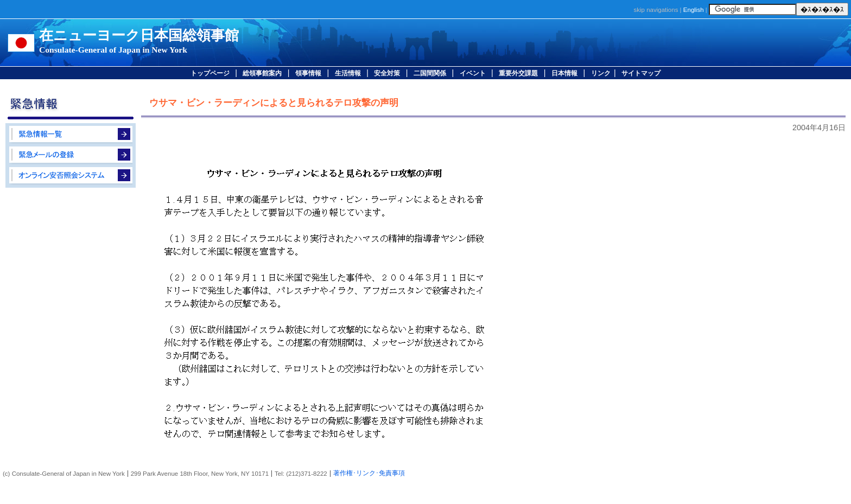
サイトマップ (641, 73)
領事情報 (308, 73)
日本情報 (564, 73)
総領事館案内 (262, 73)
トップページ (210, 73)
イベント (473, 73)
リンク (601, 73)
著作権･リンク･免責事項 (369, 473)
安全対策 (387, 73)
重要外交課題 (518, 73)
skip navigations (656, 10)
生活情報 (348, 73)
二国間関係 (430, 73)
